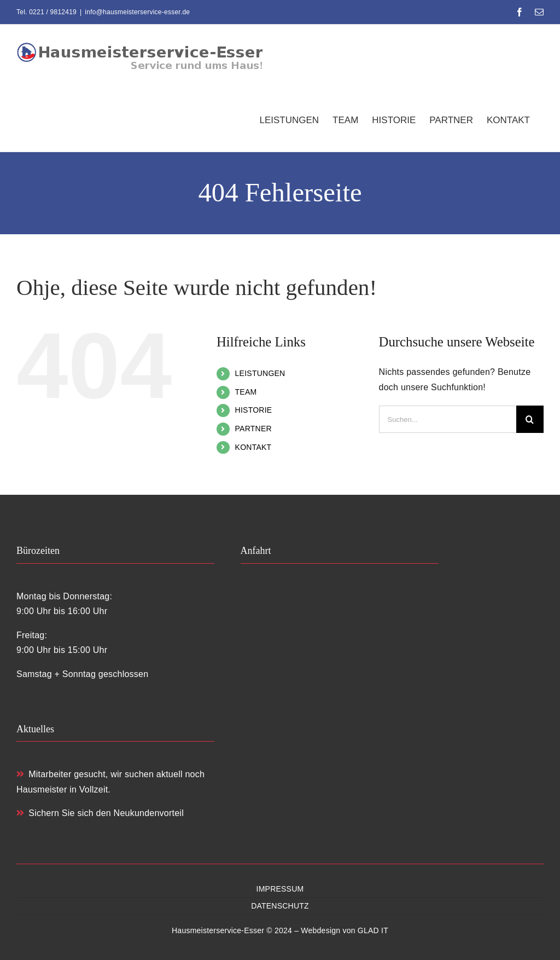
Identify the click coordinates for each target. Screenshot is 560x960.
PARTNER (253, 429)
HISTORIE (254, 410)
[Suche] (530, 419)
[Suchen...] (448, 419)
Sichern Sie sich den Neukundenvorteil (100, 813)
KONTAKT (253, 447)
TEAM (246, 392)
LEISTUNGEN (260, 373)
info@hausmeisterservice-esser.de (137, 12)
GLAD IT (373, 930)
